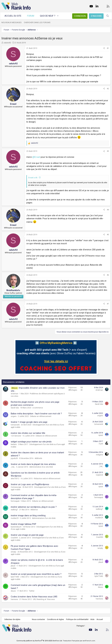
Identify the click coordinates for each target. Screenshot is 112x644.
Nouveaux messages (12, 22)
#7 (108, 304)
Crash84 (14, 538)
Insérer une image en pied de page (27, 535)
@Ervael (36, 157)
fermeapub (15, 501)
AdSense (34, 510)
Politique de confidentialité (77, 619)
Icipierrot (99, 475)
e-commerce (38, 408)
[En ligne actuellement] (13, 287)
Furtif (101, 444)
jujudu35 (14, 458)
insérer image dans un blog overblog (28, 515)
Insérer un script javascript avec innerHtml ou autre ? (36, 574)
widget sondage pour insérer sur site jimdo (31, 442)
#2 (108, 89)
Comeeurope (16, 487)
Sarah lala (15, 408)
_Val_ (13, 467)
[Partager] (104, 48)
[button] (58, 16)
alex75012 (15, 479)
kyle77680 (15, 577)
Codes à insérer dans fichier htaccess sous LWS (34, 597)
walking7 (14, 510)
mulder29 (15, 518)
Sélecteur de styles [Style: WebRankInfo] (12, 619)
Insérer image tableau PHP (23, 524)
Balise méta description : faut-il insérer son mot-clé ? (36, 414)
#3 (108, 151)
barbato (14, 444)
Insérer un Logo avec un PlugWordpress (30, 484)
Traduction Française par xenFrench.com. (79, 641)
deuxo (13, 591)
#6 (108, 275)
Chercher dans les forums (37, 22)
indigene (99, 455)
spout (101, 435)
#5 (108, 235)
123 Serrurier (16, 436)
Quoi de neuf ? (48, 16)
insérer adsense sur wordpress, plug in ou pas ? (34, 507)
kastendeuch (16, 527)
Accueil (100, 619)
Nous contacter (38, 619)
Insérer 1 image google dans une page (29, 422)
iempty (13, 552)
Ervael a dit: (33, 178)
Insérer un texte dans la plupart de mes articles (33, 464)
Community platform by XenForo (39, 641)
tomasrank (15, 425)
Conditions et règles (55, 619)
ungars (14, 416)
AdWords (38, 458)
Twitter (32, 591)
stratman (15, 394)
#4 (108, 210)
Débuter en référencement (41, 416)
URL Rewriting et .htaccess (44, 599)
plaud (13, 566)
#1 (108, 48)
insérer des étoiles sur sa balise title (28, 433)
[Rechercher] (108, 16)
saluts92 (7, 43)
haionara (14, 599)
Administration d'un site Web (41, 467)
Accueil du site (13, 16)
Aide (92, 619)
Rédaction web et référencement (47, 479)
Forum (31, 16)
